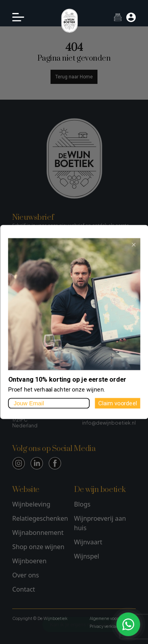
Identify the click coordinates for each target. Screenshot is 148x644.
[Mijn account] (131, 17)
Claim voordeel (117, 403)
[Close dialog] (133, 245)
